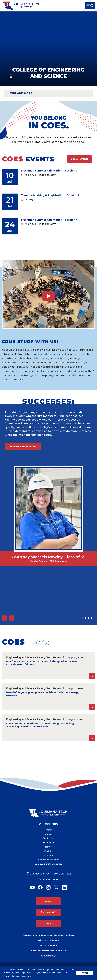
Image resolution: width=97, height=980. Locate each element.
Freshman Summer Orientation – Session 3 (49, 171)
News (48, 847)
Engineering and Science (21, 657)
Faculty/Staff (45, 657)
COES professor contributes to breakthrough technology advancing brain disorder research (40, 725)
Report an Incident (48, 860)
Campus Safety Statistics (49, 864)
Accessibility (48, 956)
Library (49, 834)
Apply (48, 830)
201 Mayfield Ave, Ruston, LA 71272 (50, 874)
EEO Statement (48, 945)
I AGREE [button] (84, 973)
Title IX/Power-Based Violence (48, 950)
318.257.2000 (50, 880)
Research (59, 657)
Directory (48, 843)
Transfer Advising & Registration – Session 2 (50, 195)
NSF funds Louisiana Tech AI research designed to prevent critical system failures (42, 663)
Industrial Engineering (23, 447)
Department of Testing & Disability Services (48, 935)
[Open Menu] (90, 6)
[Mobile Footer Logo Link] (48, 811)
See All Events (80, 159)
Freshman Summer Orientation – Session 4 (49, 220)
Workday (49, 851)
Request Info (49, 912)
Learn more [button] (27, 976)
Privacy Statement (48, 940)
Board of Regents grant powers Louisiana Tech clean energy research (43, 694)
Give (48, 923)
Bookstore (48, 838)
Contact (49, 855)
